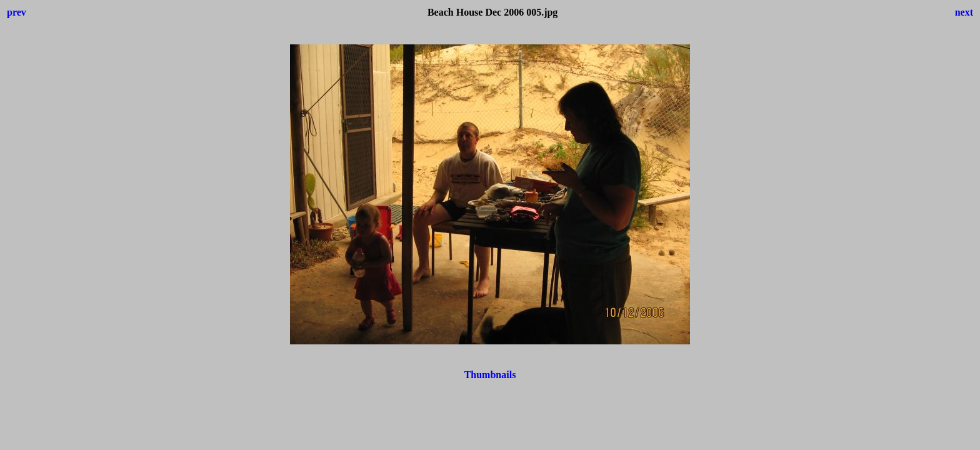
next (964, 12)
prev (17, 12)
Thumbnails (490, 375)
